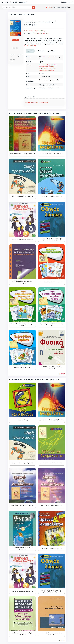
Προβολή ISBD (52, 51)
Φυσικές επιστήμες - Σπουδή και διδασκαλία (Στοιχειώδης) (48, 66)
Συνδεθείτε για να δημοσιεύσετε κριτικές (37, 102)
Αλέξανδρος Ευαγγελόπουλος (34, 31)
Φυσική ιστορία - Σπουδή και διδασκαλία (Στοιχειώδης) (47, 69)
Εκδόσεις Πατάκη (48, 57)
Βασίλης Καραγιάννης (41, 33)
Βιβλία (50, 7)
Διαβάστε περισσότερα (30, 45)
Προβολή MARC (40, 51)
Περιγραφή (30, 51)
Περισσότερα (62, 374)
